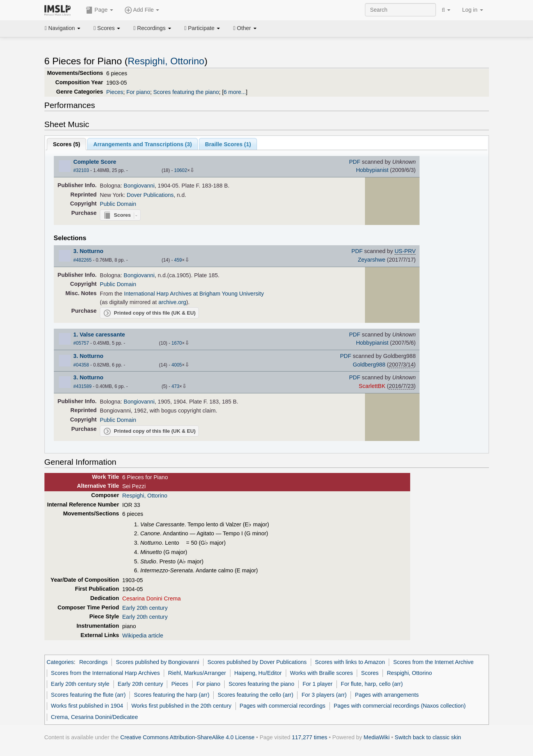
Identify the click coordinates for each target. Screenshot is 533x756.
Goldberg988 (369, 365)
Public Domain (118, 204)
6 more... (235, 92)
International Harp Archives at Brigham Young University (194, 294)
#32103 (81, 170)
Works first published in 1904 (87, 706)
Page (99, 10)
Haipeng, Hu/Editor (258, 673)
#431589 (82, 386)
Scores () (67, 144)
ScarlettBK (372, 386)
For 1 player (318, 684)
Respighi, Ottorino (166, 61)
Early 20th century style (80, 684)
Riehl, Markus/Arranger (197, 673)
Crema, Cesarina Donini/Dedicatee (95, 717)
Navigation (63, 28)
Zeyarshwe (372, 260)
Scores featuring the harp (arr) (172, 695)
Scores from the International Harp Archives (105, 673)
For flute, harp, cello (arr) (372, 684)
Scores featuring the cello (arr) (255, 695)
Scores (107, 28)
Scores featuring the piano (186, 92)
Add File (142, 10)
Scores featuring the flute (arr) (89, 695)
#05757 (81, 343)
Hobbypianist (372, 170)
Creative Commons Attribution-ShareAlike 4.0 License (188, 737)
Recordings (152, 28)
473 (175, 386)
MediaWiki (377, 737)
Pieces (115, 92)
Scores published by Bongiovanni (158, 662)
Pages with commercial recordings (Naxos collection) (400, 706)
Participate (202, 28)
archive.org (172, 302)
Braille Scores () (228, 144)
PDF (355, 162)
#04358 (81, 365)
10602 (180, 170)
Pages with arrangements (387, 695)
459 (178, 260)
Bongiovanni (139, 186)
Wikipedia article (143, 636)
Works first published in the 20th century (182, 706)
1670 (177, 343)
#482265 (82, 260)
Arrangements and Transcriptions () (143, 144)
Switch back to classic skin (428, 737)
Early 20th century (145, 608)
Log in (472, 10)
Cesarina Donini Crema (151, 598)
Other (245, 28)
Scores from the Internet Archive (434, 662)
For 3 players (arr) (324, 695)
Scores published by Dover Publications (257, 662)
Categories (60, 662)
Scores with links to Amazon (350, 662)
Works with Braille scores (321, 673)
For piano (138, 92)
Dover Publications (150, 195)
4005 (177, 365)
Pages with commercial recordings (283, 706)
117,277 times (310, 737)
